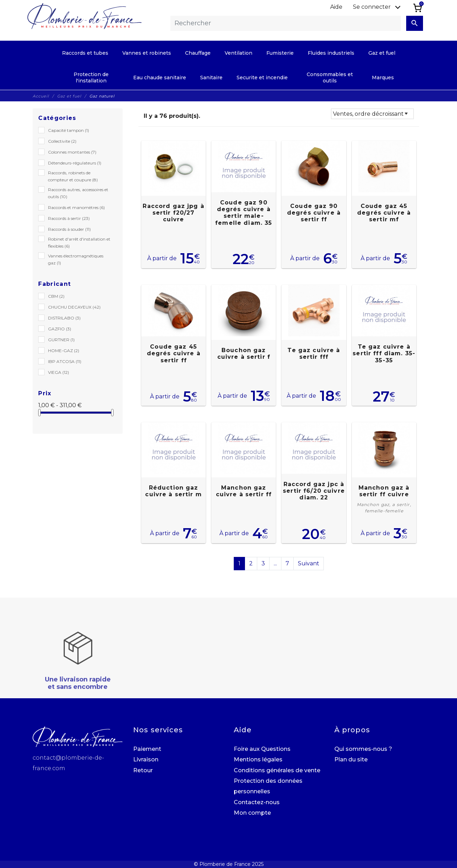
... (275, 563)
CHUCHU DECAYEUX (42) (74, 307)
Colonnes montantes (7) (72, 152)
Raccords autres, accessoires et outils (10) (78, 193)
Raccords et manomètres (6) (76, 207)
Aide (336, 7)
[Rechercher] (286, 23)
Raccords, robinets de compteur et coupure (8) (73, 176)
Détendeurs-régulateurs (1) (75, 163)
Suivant (309, 563)
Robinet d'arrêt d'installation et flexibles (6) (79, 243)
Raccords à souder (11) (69, 229)
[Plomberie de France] (84, 16)
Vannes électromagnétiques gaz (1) (76, 259)
